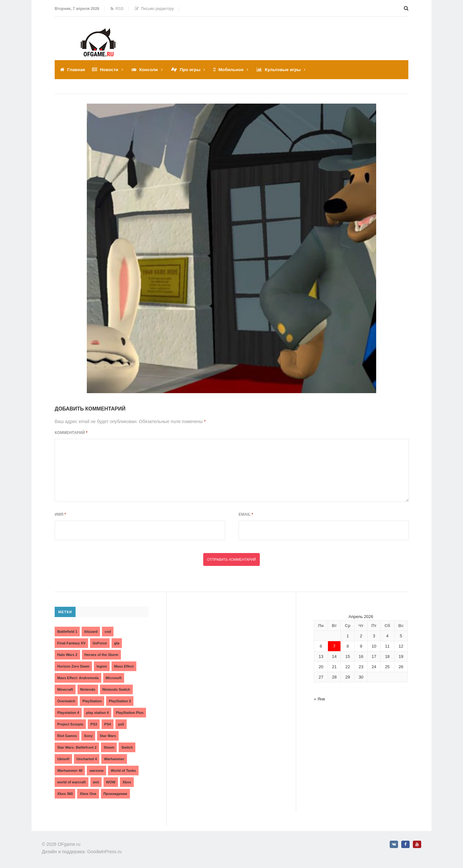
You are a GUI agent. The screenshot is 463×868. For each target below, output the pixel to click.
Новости (110, 69)
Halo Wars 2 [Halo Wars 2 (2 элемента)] (67, 654)
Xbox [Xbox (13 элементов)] (127, 782)
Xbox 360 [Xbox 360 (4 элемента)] (65, 793)
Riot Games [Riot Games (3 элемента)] (67, 735)
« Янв (319, 699)
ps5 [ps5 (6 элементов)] (121, 724)
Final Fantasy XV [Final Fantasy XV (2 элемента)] (71, 643)
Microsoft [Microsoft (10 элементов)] (114, 678)
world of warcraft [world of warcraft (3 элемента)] (72, 782)
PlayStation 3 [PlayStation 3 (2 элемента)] (120, 701)
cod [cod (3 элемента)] (108, 631)
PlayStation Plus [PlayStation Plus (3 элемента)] (130, 712)
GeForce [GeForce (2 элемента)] (100, 643)
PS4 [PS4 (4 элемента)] (108, 724)
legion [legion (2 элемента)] (102, 666)
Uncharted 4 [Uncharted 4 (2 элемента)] (87, 759)
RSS (117, 9)
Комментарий (71, 433)
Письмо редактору (154, 9)
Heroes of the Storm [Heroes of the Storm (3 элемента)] (101, 654)
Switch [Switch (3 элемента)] (127, 747)
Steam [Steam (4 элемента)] (109, 747)
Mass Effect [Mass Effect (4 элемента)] (124, 666)
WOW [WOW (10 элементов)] (111, 782)
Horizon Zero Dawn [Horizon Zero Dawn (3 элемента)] (73, 666)
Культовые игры (286, 69)
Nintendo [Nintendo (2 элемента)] (88, 689)
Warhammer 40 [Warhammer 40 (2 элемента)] (70, 770)
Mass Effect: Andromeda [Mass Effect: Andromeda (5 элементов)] (78, 678)
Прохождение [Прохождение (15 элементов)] (115, 793)
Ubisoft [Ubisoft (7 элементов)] (63, 759)
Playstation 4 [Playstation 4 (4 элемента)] (68, 712)
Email (246, 514)
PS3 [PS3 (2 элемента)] (94, 724)
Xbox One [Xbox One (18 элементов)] (88, 793)
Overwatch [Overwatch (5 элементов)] (66, 701)
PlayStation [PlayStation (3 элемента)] (92, 701)
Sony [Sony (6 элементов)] (88, 735)
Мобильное (233, 69)
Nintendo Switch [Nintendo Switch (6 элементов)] (116, 689)
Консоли (150, 69)
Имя (60, 514)
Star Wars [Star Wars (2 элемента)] (108, 735)
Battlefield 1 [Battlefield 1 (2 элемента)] (67, 631)
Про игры (192, 69)
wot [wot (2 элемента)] (96, 782)
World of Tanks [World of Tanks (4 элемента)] (123, 770)
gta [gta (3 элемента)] (117, 643)
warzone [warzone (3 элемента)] (96, 770)
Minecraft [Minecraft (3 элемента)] (65, 689)
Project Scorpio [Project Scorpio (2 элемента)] (70, 724)
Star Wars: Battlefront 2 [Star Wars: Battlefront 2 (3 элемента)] (77, 747)
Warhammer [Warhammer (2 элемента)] (114, 759)
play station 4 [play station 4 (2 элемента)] (97, 712)
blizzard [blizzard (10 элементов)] (91, 631)
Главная (76, 69)
